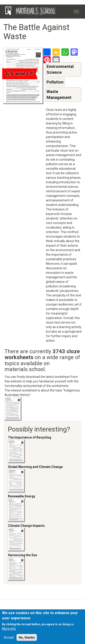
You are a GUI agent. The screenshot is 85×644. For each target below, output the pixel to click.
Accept (9, 639)
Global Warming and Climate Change (35, 467)
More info (9, 630)
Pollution (55, 82)
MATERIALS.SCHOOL (36, 12)
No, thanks (27, 639)
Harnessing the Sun (22, 555)
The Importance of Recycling (30, 437)
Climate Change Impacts (26, 526)
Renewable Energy (21, 496)
